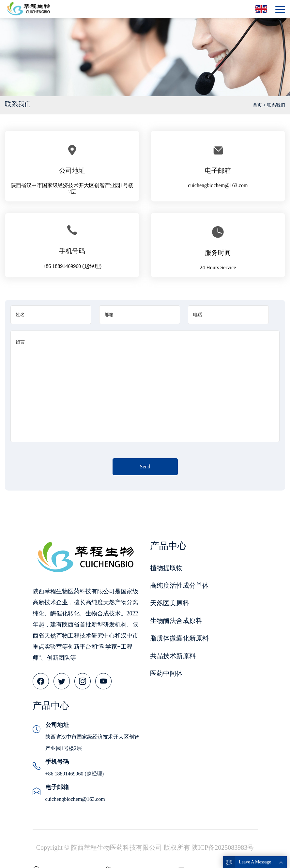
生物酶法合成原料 (176, 621)
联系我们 (276, 105)
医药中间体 (166, 673)
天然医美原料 (170, 603)
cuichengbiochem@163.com (218, 185)
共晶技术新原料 (173, 656)
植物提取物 (166, 568)
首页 (257, 105)
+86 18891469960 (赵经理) (72, 266)
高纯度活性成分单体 (179, 585)
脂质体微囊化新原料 (179, 638)
